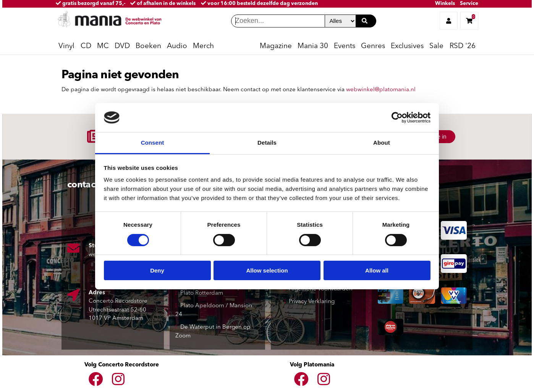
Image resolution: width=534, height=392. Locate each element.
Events (345, 46)
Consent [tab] (153, 143)
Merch (203, 46)
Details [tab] (267, 143)
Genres (373, 46)
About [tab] (382, 143)
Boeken (148, 46)
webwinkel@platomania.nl (381, 90)
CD (86, 46)
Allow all (377, 270)
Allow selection (267, 270)
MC (103, 46)
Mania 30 (313, 46)
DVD (122, 46)
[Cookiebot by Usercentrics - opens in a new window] (397, 118)
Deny (157, 270)
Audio (177, 46)
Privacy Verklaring (312, 302)
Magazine (276, 46)
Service (469, 4)
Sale (436, 46)
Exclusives (407, 46)
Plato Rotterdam (202, 293)
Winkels (445, 4)
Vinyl (66, 46)
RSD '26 (463, 46)
